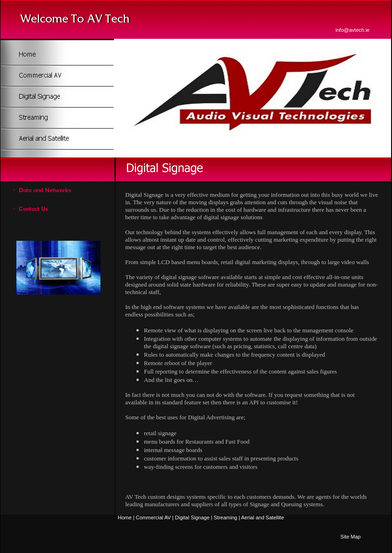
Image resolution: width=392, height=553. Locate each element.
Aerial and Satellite (263, 517)
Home (125, 517)
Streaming (226, 517)
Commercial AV (153, 517)
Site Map (351, 537)
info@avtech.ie (353, 30)
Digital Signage (192, 517)
